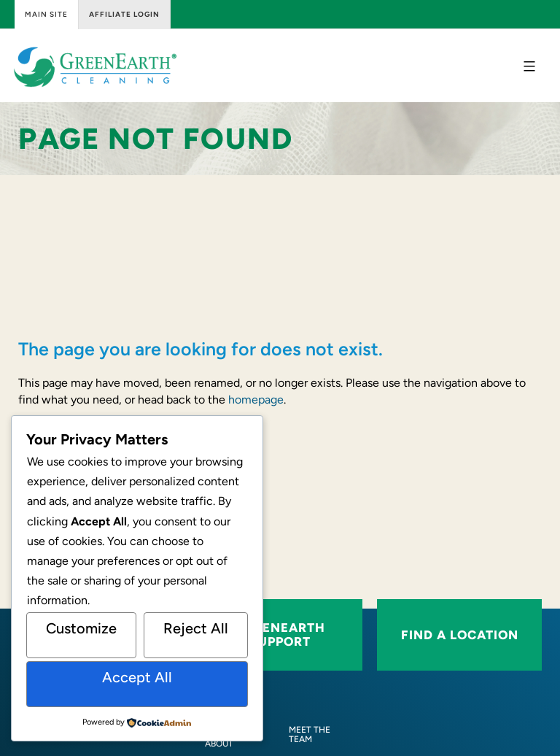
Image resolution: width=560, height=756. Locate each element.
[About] (219, 744)
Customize (81, 628)
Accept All (137, 677)
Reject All (196, 628)
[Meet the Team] (317, 735)
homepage (256, 400)
